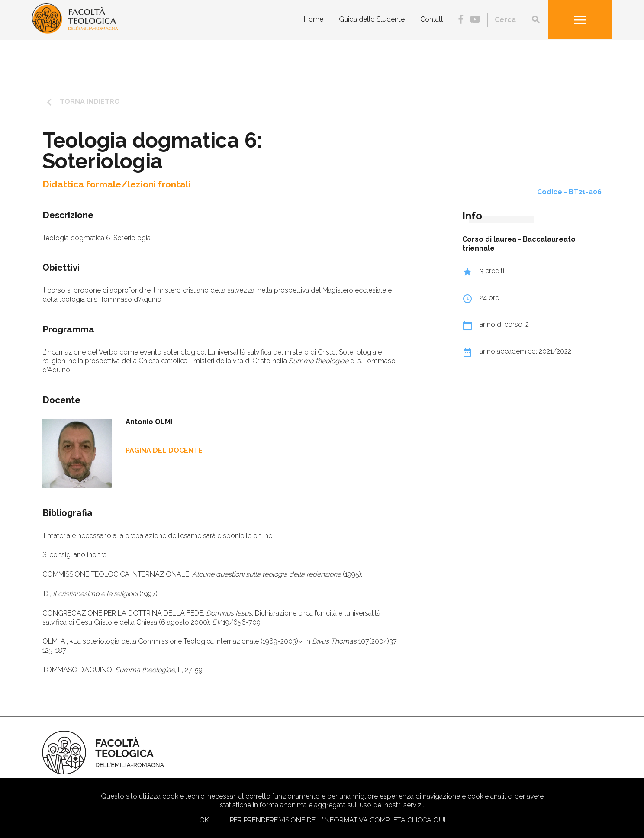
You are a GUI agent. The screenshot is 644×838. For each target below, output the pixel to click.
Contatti (432, 19)
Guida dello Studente (372, 19)
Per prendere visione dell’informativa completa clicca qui (338, 820)
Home (314, 19)
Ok (204, 820)
